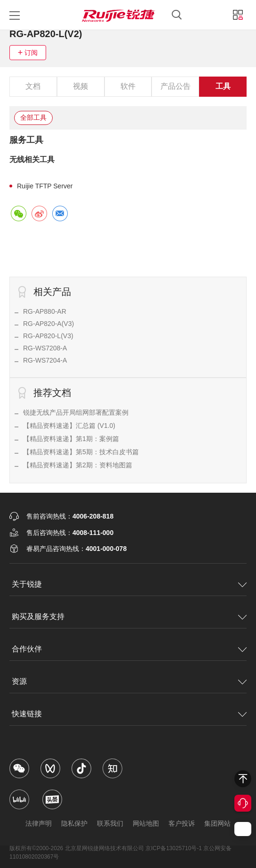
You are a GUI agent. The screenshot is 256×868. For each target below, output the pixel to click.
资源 (19, 681)
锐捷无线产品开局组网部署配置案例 (76, 412)
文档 (33, 86)
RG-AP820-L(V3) (48, 336)
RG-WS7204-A (45, 360)
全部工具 (33, 117)
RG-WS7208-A (45, 348)
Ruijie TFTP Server (45, 186)
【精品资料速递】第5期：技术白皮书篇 (81, 452)
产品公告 (176, 86)
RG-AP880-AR (45, 311)
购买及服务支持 (38, 616)
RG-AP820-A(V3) (48, 324)
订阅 (31, 53)
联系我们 (110, 823)
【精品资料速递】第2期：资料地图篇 (78, 465)
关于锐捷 (27, 584)
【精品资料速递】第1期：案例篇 (71, 439)
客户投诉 (182, 823)
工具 (223, 86)
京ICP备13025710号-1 (174, 848)
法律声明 (39, 823)
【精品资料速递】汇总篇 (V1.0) (69, 426)
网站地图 (146, 823)
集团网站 (217, 823)
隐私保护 (74, 823)
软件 (128, 86)
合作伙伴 (27, 649)
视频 (80, 86)
